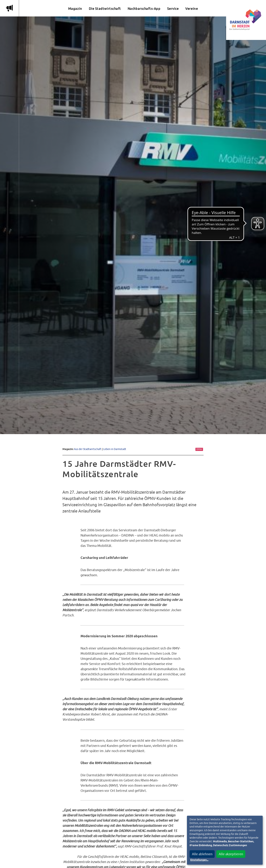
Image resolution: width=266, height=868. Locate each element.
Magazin (75, 9)
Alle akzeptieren (231, 854)
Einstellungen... (199, 860)
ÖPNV (199, 449)
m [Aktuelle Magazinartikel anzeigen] (9, 8)
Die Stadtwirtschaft (105, 9)
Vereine (192, 9)
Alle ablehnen (202, 854)
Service (173, 9)
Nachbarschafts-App (144, 9)
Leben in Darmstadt (115, 449)
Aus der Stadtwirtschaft (88, 449)
